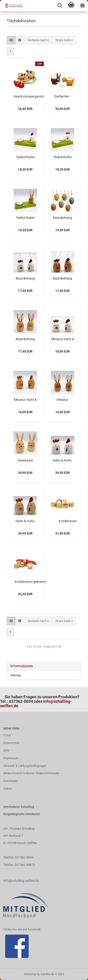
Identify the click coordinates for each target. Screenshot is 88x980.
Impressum (11, 758)
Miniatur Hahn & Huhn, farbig (63, 339)
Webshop (30, 974)
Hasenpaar (25, 460)
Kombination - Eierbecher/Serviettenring (68, 521)
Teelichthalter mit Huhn (63, 157)
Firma (7, 735)
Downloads (11, 781)
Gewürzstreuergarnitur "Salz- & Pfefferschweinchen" (30, 97)
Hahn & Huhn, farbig (63, 461)
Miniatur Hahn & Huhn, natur (25, 400)
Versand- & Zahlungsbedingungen (25, 766)
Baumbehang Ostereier (63, 218)
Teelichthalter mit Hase (25, 218)
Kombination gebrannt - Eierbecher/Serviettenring (31, 582)
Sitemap (16, 675)
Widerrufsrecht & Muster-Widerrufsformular (31, 773)
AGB (6, 751)
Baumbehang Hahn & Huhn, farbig (25, 279)
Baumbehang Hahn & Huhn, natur (63, 279)
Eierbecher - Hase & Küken (63, 97)
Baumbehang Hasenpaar (25, 339)
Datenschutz (12, 743)
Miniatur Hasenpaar (63, 400)
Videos (8, 788)
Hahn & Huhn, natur (25, 521)
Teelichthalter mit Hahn (25, 157)
